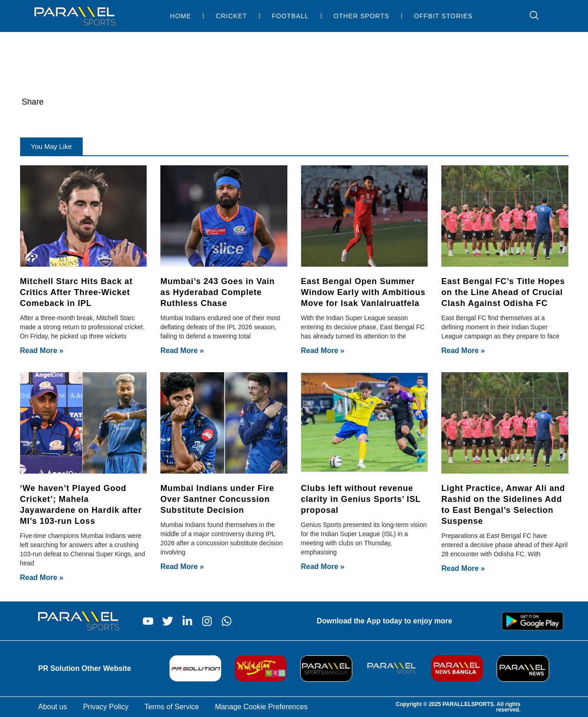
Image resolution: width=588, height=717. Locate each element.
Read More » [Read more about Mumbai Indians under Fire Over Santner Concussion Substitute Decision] (182, 567)
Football (290, 16)
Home (180, 16)
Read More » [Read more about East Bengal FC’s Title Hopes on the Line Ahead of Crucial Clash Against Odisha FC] (463, 351)
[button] (52, 146)
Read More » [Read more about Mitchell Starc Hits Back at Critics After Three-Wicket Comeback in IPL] (42, 351)
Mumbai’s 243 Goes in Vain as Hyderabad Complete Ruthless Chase (217, 292)
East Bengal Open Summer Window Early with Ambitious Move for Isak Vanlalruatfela (363, 292)
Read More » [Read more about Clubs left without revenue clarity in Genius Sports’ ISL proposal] (323, 567)
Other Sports (361, 16)
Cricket (231, 16)
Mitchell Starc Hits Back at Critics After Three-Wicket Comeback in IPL (77, 292)
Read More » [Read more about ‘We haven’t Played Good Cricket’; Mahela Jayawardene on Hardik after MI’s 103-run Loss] (42, 577)
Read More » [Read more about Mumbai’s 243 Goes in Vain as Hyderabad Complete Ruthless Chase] (182, 351)
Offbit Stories (443, 16)
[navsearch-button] (530, 16)
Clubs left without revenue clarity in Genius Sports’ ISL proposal (361, 499)
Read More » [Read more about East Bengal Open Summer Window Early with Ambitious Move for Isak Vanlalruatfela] (323, 351)
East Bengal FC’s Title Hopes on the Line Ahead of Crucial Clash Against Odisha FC (503, 292)
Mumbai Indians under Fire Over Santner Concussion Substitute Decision (217, 499)
